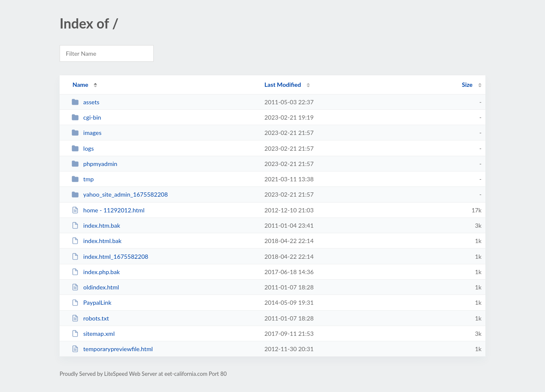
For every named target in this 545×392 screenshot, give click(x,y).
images (86, 133)
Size (467, 84)
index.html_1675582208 (110, 256)
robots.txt (90, 318)
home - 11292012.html (108, 210)
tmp (83, 179)
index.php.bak (96, 272)
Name (80, 84)
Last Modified (283, 84)
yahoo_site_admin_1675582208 (120, 194)
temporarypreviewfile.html (112, 349)
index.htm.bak (96, 225)
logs (83, 148)
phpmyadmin (94, 164)
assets (85, 102)
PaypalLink (91, 302)
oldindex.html (95, 287)
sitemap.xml (93, 333)
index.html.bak (96, 241)
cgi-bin (86, 117)
